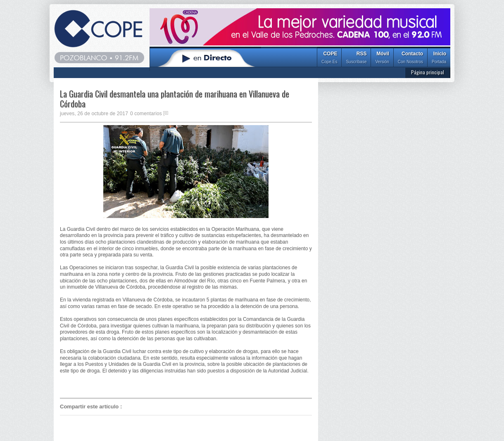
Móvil (382, 58)
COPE (329, 58)
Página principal (428, 72)
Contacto (410, 58)
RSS (356, 58)
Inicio (439, 58)
